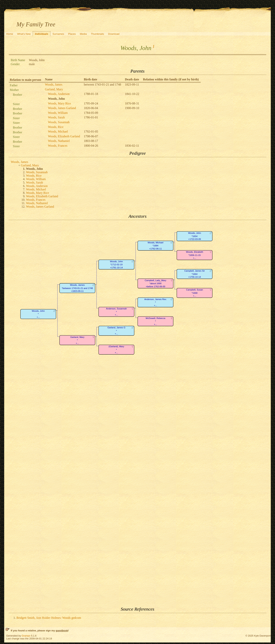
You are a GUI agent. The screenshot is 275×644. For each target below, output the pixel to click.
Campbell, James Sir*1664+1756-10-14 (195, 274)
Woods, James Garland (62, 108)
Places (72, 34)
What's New (24, 34)
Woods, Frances (58, 146)
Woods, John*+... (38, 314)
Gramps (26, 636)
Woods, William (58, 113)
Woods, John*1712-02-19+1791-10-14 (116, 265)
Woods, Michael (58, 131)
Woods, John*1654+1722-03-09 (195, 236)
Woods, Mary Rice (59, 103)
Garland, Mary (54, 89)
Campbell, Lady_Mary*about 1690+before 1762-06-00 (156, 283)
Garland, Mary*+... (77, 340)
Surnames (58, 34)
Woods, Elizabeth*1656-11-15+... (195, 255)
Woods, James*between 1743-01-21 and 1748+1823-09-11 (77, 288)
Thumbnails (97, 34)
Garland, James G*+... (116, 331)
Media (83, 34)
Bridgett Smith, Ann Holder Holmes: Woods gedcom (49, 618)
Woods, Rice (56, 127)
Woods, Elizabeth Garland (64, 136)
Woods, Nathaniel (59, 141)
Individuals (42, 34)
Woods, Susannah (59, 122)
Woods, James (54, 85)
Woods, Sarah (56, 117)
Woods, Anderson (59, 94)
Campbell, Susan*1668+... (195, 293)
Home (10, 34)
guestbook (62, 631)
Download (114, 34)
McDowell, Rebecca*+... (156, 321)
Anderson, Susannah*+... (116, 312)
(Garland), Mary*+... (116, 350)
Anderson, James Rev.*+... (156, 302)
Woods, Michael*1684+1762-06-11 (155, 246)
